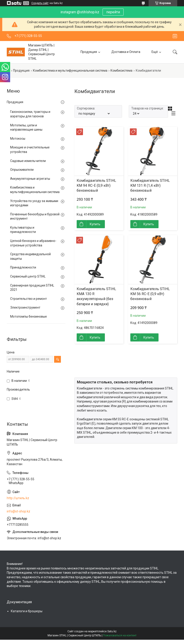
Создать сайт (40, 3)
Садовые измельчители (28, 161)
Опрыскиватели (22, 170)
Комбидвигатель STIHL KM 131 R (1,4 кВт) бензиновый (150, 186)
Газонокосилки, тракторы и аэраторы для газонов (30, 114)
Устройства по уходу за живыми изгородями (34, 203)
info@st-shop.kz (18, 511)
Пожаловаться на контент (120, 635)
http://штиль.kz (18, 498)
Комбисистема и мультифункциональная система (70, 71)
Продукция (89, 52)
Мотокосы (18, 139)
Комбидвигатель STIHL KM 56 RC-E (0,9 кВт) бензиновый (150, 294)
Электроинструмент (25, 307)
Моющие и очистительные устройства (30, 150)
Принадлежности (23, 267)
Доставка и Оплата (126, 52)
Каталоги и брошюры (27, 611)
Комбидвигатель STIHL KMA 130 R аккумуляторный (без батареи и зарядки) (96, 296)
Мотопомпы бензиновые (29, 316)
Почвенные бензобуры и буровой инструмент (35, 216)
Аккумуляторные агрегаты (30, 179)
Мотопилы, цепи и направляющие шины (26, 127)
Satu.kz (112, 631)
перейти (113, 12)
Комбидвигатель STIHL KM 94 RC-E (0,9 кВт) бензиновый (96, 186)
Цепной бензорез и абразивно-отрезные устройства (33, 243)
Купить (95, 224)
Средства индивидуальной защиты (30, 256)
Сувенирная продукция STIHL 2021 (32, 288)
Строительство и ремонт (29, 299)
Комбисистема (121, 71)
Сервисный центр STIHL (28, 276)
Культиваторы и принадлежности (23, 230)
